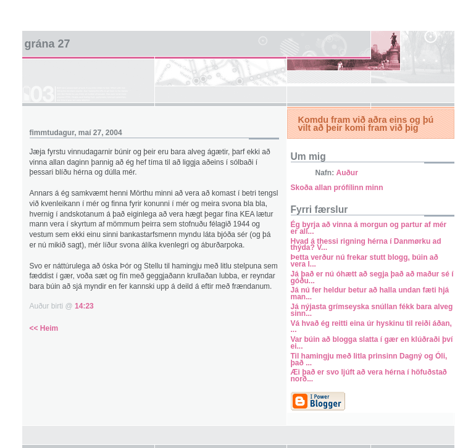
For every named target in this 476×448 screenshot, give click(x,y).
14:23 (84, 306)
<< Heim (44, 328)
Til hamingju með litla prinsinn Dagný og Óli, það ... (369, 359)
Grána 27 (48, 44)
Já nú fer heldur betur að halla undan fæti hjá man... (370, 293)
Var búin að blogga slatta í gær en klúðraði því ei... (372, 343)
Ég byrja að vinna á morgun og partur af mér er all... (369, 228)
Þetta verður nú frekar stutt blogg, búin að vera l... (365, 261)
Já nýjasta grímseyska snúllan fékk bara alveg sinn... (372, 310)
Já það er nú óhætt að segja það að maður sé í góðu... (372, 277)
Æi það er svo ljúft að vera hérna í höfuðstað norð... (369, 375)
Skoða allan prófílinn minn (337, 188)
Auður (347, 173)
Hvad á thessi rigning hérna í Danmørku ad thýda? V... (366, 245)
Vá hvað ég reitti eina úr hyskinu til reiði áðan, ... (371, 327)
